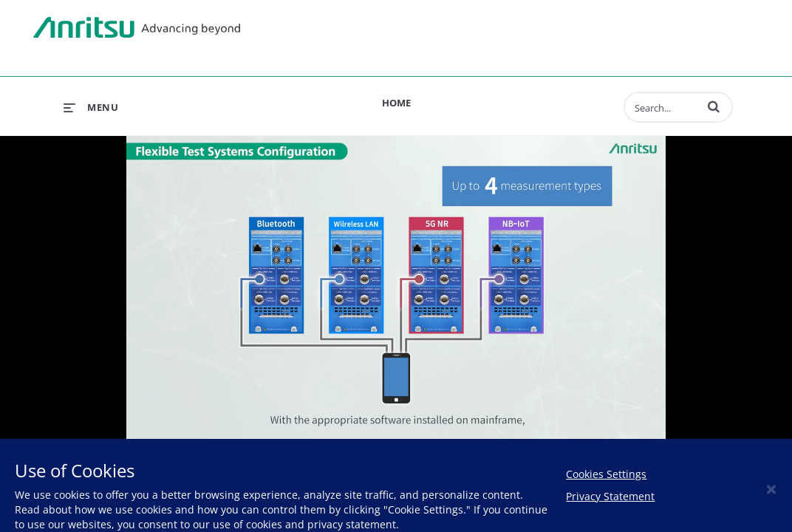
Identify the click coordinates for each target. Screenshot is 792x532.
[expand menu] (91, 107)
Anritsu (137, 28)
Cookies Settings (606, 474)
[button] (714, 106)
